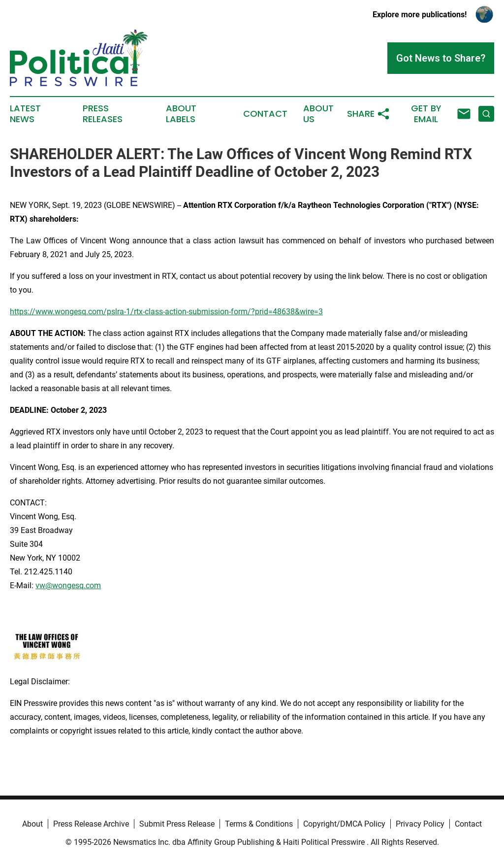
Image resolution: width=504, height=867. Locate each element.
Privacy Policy (420, 824)
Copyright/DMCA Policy (344, 824)
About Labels (181, 114)
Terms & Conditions (259, 824)
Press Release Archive (91, 824)
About (32, 824)
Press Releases (103, 114)
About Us (318, 114)
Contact (265, 114)
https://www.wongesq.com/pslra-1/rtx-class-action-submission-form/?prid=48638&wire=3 (166, 312)
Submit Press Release (177, 824)
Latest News (25, 114)
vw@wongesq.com (68, 585)
